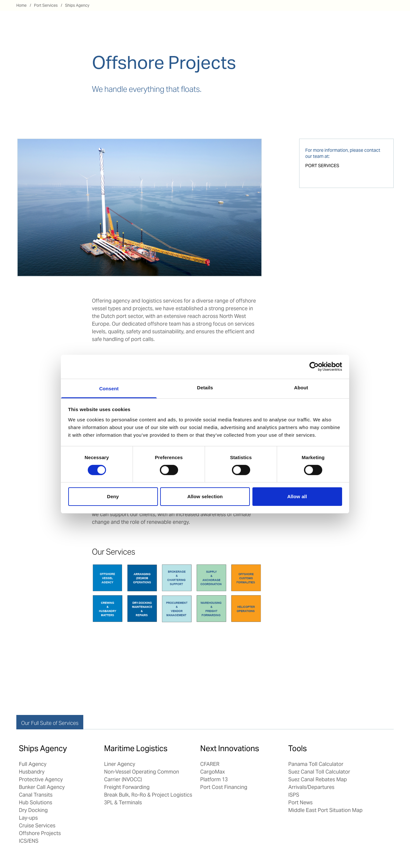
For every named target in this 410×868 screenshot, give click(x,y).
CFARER (210, 764)
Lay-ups (28, 818)
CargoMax (213, 772)
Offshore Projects (40, 833)
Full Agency (33, 764)
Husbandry (32, 772)
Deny (113, 496)
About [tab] (301, 387)
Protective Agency (41, 779)
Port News (300, 803)
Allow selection (205, 496)
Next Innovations (230, 748)
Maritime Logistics (136, 748)
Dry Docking (33, 810)
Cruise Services (37, 826)
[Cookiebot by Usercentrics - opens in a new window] (314, 367)
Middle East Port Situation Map (325, 810)
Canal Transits (36, 795)
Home (21, 5)
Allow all (297, 496)
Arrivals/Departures (311, 787)
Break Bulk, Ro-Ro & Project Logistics (149, 795)
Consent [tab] (109, 388)
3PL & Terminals (123, 803)
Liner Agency (120, 764)
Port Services (46, 5)
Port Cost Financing (224, 787)
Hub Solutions (36, 803)
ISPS (294, 795)
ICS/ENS (29, 841)
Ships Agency (77, 5)
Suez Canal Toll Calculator (319, 772)
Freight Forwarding (127, 787)
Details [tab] (205, 387)
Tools (298, 748)
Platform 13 (214, 779)
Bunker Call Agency (42, 787)
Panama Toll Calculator (316, 764)
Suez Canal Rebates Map (318, 779)
